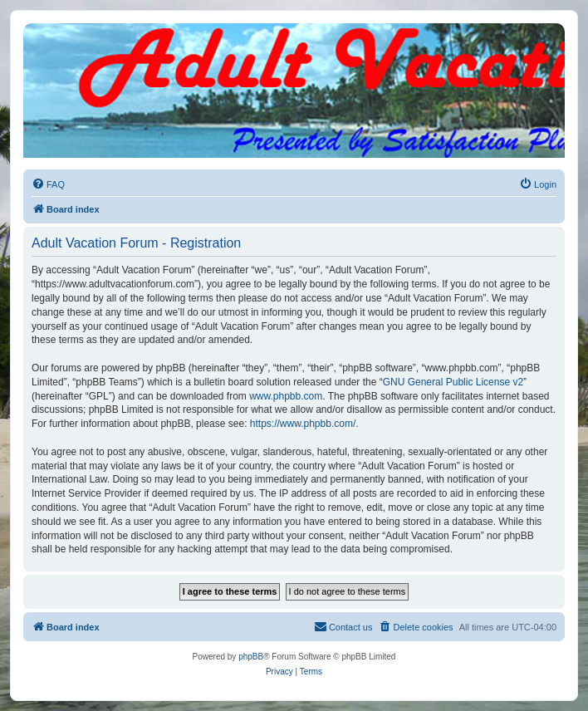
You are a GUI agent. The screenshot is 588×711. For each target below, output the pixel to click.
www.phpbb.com (286, 396)
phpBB (251, 657)
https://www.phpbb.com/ (303, 424)
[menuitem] (48, 184)
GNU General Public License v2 (453, 382)
